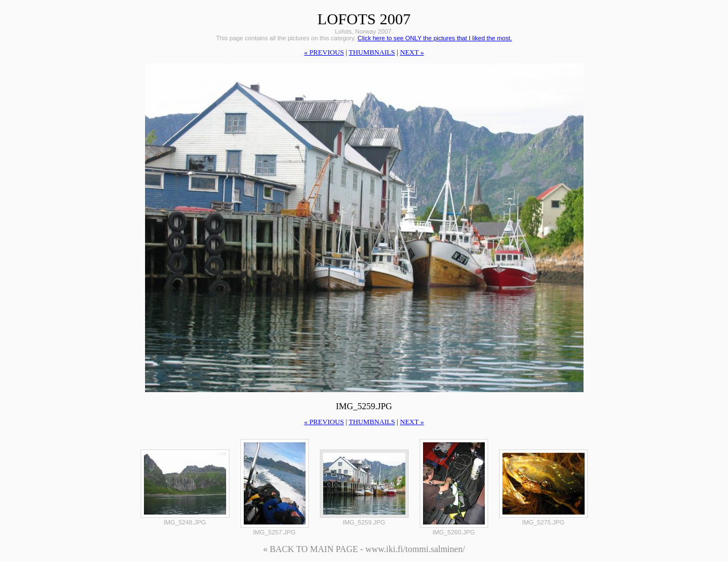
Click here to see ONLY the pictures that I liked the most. (435, 38)
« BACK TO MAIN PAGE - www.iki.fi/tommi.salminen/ (364, 549)
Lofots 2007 (364, 19)
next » (412, 52)
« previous (324, 52)
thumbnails (372, 52)
